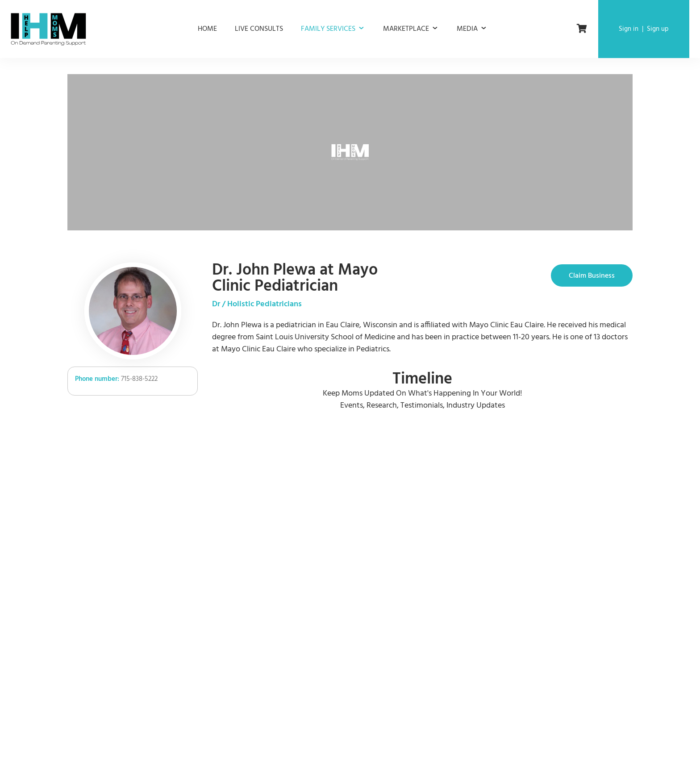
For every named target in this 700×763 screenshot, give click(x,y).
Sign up (658, 29)
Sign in (629, 29)
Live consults (259, 29)
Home (207, 29)
